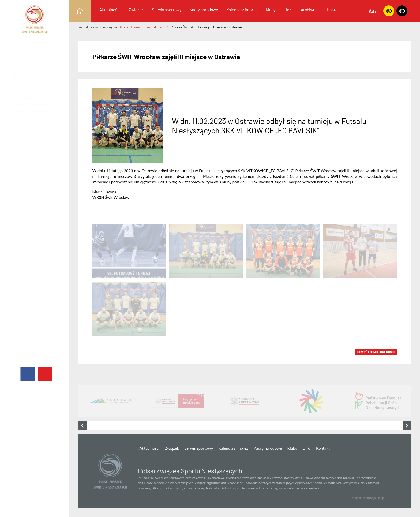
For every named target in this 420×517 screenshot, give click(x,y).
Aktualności (110, 10)
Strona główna (129, 27)
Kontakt (334, 10)
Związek (136, 10)
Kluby (271, 10)
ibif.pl (381, 498)
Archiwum (310, 10)
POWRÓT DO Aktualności (376, 352)
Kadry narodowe (204, 10)
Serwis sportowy (167, 10)
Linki (288, 10)
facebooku (48, 106)
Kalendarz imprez (242, 10)
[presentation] (82, 426)
